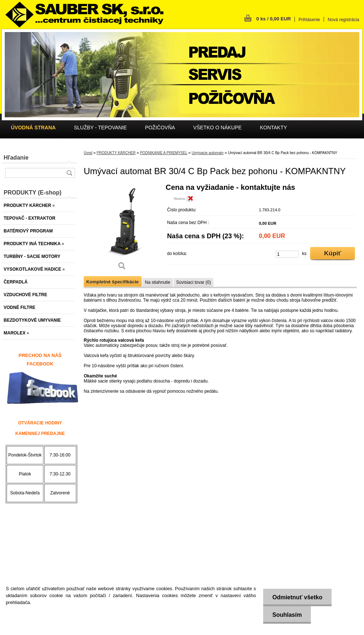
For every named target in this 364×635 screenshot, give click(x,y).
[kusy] (287, 254)
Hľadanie (16, 158)
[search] (69, 173)
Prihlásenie (309, 20)
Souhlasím (287, 615)
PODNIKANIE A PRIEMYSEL (164, 153)
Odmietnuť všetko (297, 597)
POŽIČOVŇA (160, 128)
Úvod (88, 153)
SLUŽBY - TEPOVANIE (100, 128)
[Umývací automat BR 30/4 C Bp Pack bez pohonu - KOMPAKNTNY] (122, 229)
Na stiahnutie (158, 282)
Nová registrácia (343, 20)
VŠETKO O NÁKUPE (217, 128)
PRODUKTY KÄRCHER (116, 153)
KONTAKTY (273, 128)
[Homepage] (33, 128)
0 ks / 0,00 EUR (274, 19)
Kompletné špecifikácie (112, 282)
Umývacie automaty (207, 153)
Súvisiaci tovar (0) (193, 282)
